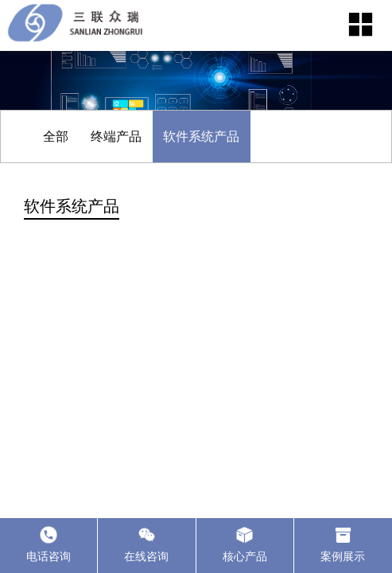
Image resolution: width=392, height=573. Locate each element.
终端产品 (116, 136)
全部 (56, 136)
